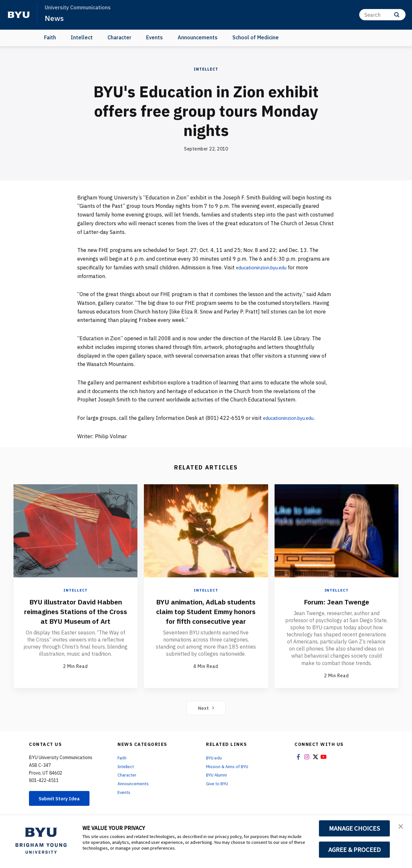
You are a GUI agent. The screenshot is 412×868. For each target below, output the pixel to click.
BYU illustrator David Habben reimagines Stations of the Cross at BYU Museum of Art (75, 616)
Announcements (198, 37)
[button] (401, 827)
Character (119, 37)
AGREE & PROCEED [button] (355, 850)
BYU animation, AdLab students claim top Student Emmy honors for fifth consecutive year (206, 616)
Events (154, 37)
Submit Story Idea (62, 799)
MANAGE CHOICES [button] (355, 828)
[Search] (382, 15)
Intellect (82, 37)
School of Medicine (256, 37)
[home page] (19, 15)
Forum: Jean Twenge (336, 602)
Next (206, 708)
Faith (50, 37)
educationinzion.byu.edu (265, 267)
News (55, 18)
